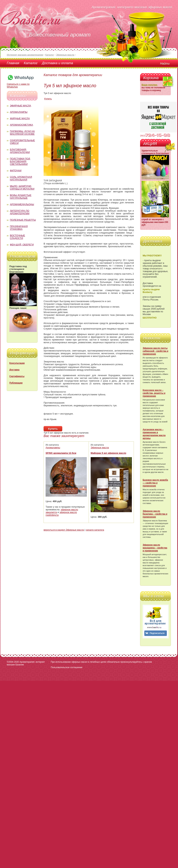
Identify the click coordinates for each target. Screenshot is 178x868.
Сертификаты (17, 376)
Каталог (31, 63)
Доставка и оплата (57, 63)
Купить (48, 99)
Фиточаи (16, 171)
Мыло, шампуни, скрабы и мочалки (22, 187)
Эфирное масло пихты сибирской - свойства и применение (155, 351)
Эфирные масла (21, 106)
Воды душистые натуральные (21, 197)
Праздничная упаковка (19, 228)
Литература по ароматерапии (20, 212)
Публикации (16, 383)
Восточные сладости (17, 237)
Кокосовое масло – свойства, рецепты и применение (154, 393)
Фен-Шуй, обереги (22, 245)
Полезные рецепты (23, 220)
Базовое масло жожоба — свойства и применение (155, 483)
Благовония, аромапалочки (20, 151)
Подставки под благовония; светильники (20, 161)
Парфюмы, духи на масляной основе (22, 133)
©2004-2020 (13, 662)
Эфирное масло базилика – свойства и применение (155, 514)
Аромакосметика (21, 125)
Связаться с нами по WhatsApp (21, 84)
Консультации (17, 363)
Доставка (14, 370)
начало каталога (95, 530)
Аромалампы (19, 112)
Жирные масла (20, 118)
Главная (13, 63)
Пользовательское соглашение (67, 667)
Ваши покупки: (150, 85)
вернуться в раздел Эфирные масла (64, 530)
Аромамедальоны (22, 204)
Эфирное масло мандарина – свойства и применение (155, 548)
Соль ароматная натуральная (21, 178)
